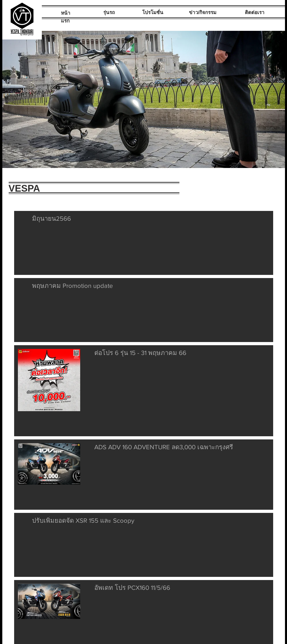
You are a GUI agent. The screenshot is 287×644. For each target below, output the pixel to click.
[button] (144, 99)
